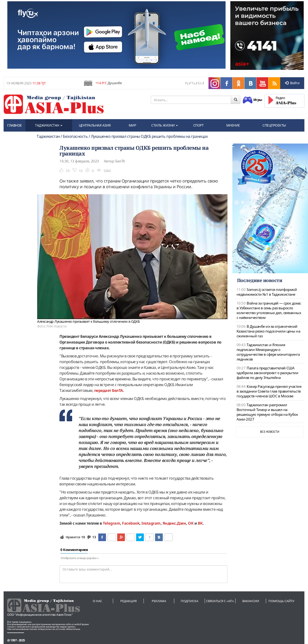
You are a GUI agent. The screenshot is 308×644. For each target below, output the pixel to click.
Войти (292, 83)
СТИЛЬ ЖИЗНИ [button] (165, 125)
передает (103, 390)
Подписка (189, 601)
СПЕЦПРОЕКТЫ (274, 125)
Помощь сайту (281, 601)
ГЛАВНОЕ (15, 125)
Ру (187, 83)
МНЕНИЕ (233, 125)
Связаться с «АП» (220, 601)
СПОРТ (198, 125)
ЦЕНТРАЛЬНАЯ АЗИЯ (95, 125)
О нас (97, 601)
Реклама (159, 601)
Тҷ (193, 83)
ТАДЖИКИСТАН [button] (49, 125)
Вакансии (251, 601)
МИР (132, 125)
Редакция (128, 601)
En (200, 83)
